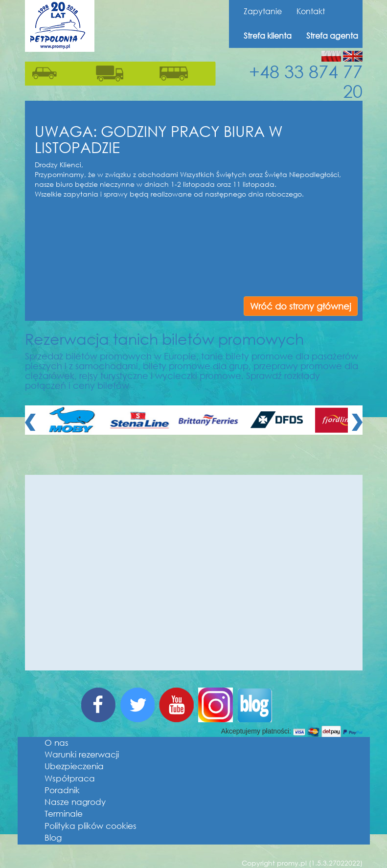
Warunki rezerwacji (82, 754)
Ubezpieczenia (74, 766)
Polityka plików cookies (91, 826)
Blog (53, 837)
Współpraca (70, 778)
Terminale (64, 813)
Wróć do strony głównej (301, 306)
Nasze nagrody (75, 802)
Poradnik (62, 790)
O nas (57, 743)
